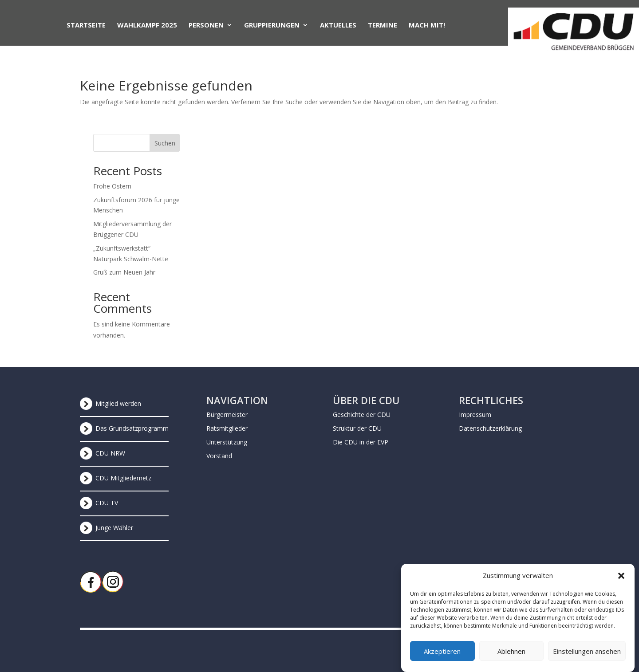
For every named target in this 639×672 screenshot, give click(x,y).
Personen (206, 26)
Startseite (86, 26)
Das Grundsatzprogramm (132, 428)
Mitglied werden (118, 403)
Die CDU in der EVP (361, 442)
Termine (383, 26)
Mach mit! (427, 26)
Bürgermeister (227, 415)
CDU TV (107, 503)
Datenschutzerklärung (490, 428)
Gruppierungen (272, 26)
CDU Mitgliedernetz (123, 478)
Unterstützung (227, 442)
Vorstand (219, 456)
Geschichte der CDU (362, 415)
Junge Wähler (114, 528)
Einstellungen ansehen (587, 658)
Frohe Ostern (112, 186)
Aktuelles (338, 26)
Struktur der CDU (357, 428)
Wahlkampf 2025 (147, 26)
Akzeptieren (442, 658)
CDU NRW (110, 453)
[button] (621, 582)
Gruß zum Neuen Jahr (124, 272)
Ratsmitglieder (227, 428)
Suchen (165, 143)
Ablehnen (511, 658)
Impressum (475, 415)
